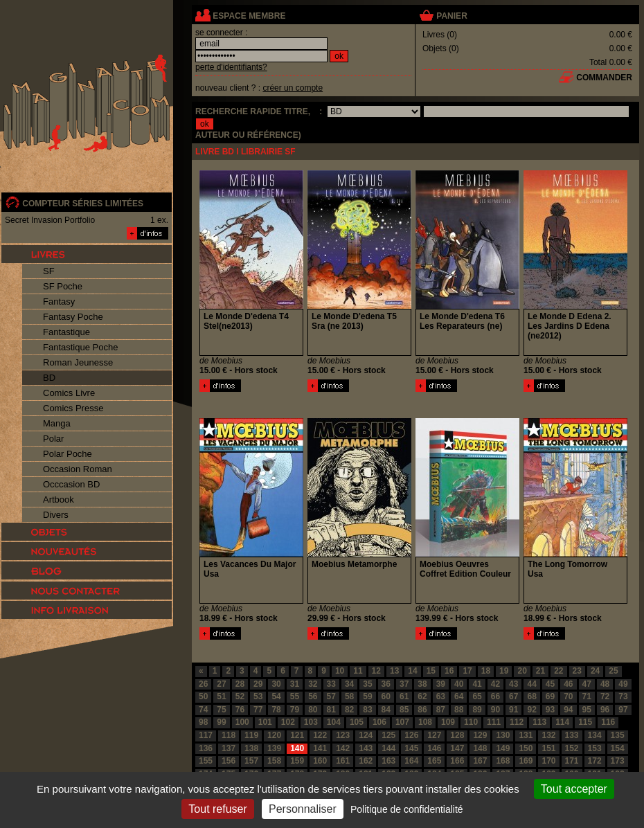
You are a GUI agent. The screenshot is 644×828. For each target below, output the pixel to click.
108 (425, 722)
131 (526, 735)
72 (605, 696)
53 (258, 696)
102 (288, 722)
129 (480, 735)
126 (411, 735)
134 (595, 735)
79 (295, 710)
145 (411, 748)
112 (517, 722)
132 (548, 735)
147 (457, 748)
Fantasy (59, 301)
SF (49, 271)
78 (276, 710)
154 (618, 748)
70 (568, 696)
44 (531, 684)
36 (386, 684)
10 (340, 671)
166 (457, 761)
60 (386, 696)
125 (388, 735)
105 (357, 722)
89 (477, 710)
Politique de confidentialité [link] (407, 809)
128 (457, 735)
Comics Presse (73, 408)
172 (595, 761)
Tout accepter (574, 789)
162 (366, 761)
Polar (53, 439)
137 (229, 748)
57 (331, 696)
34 (349, 684)
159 (297, 761)
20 (522, 671)
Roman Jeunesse (78, 362)
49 (623, 684)
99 (221, 722)
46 (568, 684)
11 (358, 671)
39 (441, 684)
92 (531, 710)
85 (404, 710)
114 (562, 722)
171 (572, 761)
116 (608, 722)
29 (258, 684)
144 (388, 748)
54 (276, 696)
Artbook (59, 499)
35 (367, 684)
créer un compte (293, 88)
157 (251, 761)
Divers (56, 515)
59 (367, 696)
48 (605, 684)
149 (503, 748)
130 (503, 735)
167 (480, 761)
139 (274, 748)
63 (441, 696)
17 (467, 671)
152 (572, 748)
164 (411, 761)
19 (504, 671)
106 (379, 722)
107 (402, 722)
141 (320, 748)
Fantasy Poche (73, 317)
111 (494, 722)
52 (240, 696)
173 (618, 761)
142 (343, 748)
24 (595, 671)
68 (531, 696)
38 (422, 684)
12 (376, 671)
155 (206, 761)
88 (459, 710)
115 (585, 722)
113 (539, 722)
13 (394, 671)
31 (295, 684)
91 (513, 710)
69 (550, 696)
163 (388, 761)
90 (495, 710)
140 (297, 748)
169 (526, 761)
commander (604, 78)
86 (422, 710)
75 (221, 710)
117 (206, 735)
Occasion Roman (78, 469)
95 (587, 710)
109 (448, 722)
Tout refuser (217, 809)
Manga (57, 423)
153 (595, 748)
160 (320, 761)
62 (422, 696)
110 (471, 722)
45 (550, 684)
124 (366, 735)
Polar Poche (68, 454)
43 (513, 684)
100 (242, 722)
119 (251, 735)
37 (404, 684)
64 (459, 696)
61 (404, 696)
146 (434, 748)
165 (434, 761)
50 (203, 696)
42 (495, 684)
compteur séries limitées (83, 204)
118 (229, 735)
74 (203, 710)
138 (251, 748)
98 (203, 722)
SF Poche (63, 286)
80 (313, 710)
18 (486, 671)
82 (349, 710)
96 (605, 710)
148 (480, 748)
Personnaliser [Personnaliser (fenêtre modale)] (303, 809)
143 (366, 748)
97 (623, 710)
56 (313, 696)
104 (334, 722)
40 (459, 684)
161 (343, 761)
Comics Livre (69, 393)
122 (320, 735)
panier (451, 16)
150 (526, 748)
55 (295, 696)
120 (274, 735)
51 (221, 696)
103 (311, 722)
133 (572, 735)
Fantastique (66, 332)
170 (548, 761)
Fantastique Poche (80, 347)
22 (558, 671)
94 (568, 710)
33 (331, 684)
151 (548, 748)
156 (229, 761)
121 (297, 735)
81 (331, 710)
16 (449, 671)
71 (587, 696)
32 (313, 684)
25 (613, 671)
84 (386, 710)
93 (550, 710)
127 (434, 735)
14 (412, 671)
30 (276, 684)
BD (49, 378)
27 (221, 684)
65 (477, 696)
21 (540, 671)
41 (477, 684)
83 (367, 710)
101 (265, 722)
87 (441, 710)
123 (343, 735)
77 (258, 710)
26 (203, 684)
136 (206, 748)
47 (587, 684)
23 (577, 671)
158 (274, 761)
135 (618, 735)
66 (495, 696)
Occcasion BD (71, 484)
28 (240, 684)
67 (513, 696)
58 (349, 696)
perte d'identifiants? (231, 67)
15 (431, 671)
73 (623, 696)
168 (503, 761)
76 (240, 710)
